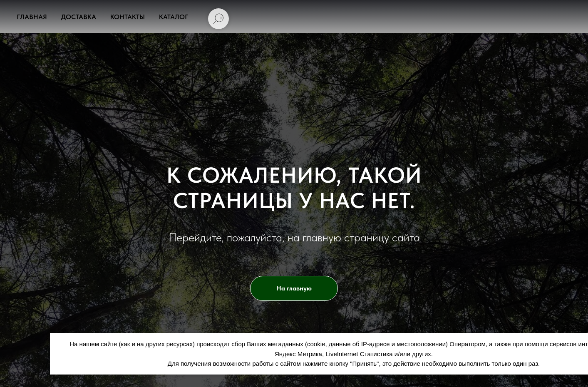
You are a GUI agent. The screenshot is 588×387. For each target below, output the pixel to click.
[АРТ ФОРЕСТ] (411, 50)
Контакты (128, 17)
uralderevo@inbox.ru (342, 50)
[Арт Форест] (395, 50)
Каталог (174, 17)
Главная (32, 17)
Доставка (79, 17)
